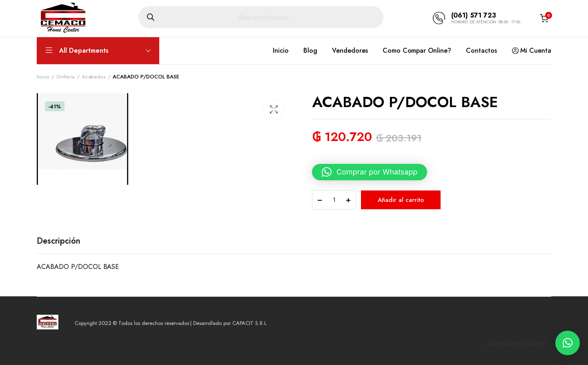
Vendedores (350, 50)
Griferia (66, 77)
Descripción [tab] (59, 241)
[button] (274, 110)
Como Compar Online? (417, 50)
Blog (310, 50)
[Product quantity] (334, 200)
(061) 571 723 (474, 15)
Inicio (281, 50)
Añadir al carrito (401, 200)
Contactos (481, 50)
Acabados (94, 77)
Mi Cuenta (531, 51)
